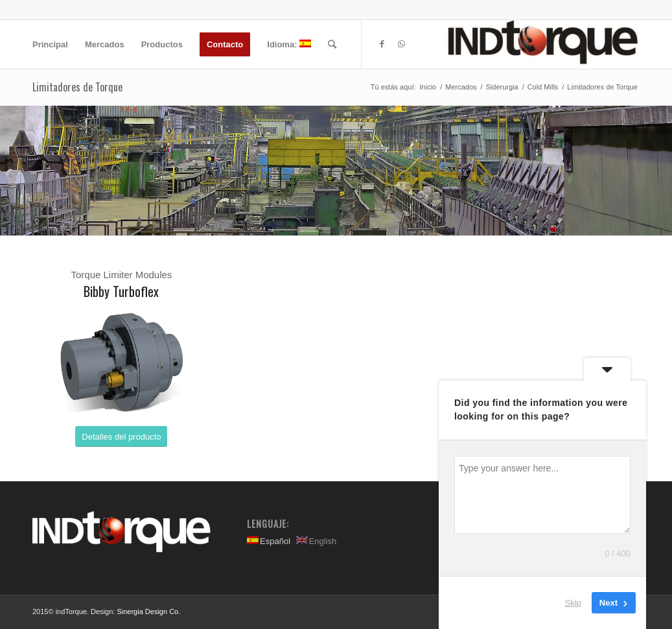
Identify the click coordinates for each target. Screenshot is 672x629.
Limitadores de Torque (77, 87)
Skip (573, 603)
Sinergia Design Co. (148, 611)
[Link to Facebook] (382, 44)
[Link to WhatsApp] (401, 44)
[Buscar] (332, 44)
